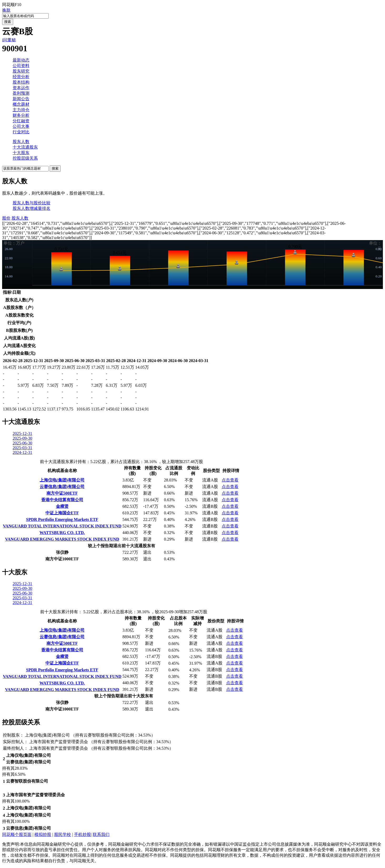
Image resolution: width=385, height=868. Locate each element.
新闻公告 (21, 99)
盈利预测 (21, 93)
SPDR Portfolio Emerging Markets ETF (62, 519)
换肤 (6, 10)
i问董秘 (9, 40)
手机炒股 (82, 834)
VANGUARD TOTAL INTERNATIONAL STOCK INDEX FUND (62, 526)
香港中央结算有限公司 (62, 500)
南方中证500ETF (62, 493)
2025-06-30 (22, 443)
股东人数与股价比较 (32, 203)
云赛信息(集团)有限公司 (62, 487)
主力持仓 (21, 110)
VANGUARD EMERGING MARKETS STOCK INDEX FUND (62, 539)
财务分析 (21, 115)
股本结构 (21, 82)
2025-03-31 (22, 448)
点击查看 (230, 480)
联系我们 (101, 834)
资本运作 (21, 88)
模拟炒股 (43, 834)
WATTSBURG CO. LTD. (62, 533)
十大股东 (21, 153)
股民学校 (63, 834)
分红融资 (21, 121)
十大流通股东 (25, 147)
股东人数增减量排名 (32, 208)
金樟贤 (62, 506)
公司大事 (21, 126)
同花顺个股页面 (17, 834)
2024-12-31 (22, 452)
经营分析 (21, 77)
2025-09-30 (22, 438)
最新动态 (21, 60)
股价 (6, 218)
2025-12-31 (22, 433)
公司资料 (21, 66)
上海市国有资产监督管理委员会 (59, 742)
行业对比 (21, 132)
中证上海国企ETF (62, 513)
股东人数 (21, 142)
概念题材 (21, 104)
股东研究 (21, 71)
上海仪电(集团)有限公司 (62, 480)
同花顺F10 (12, 5)
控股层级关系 (25, 158)
